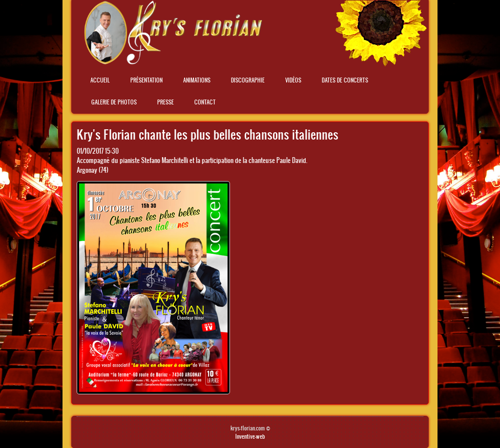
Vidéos (293, 80)
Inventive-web (250, 436)
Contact (205, 102)
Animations (197, 80)
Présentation (146, 80)
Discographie (248, 80)
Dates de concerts (345, 80)
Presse (166, 102)
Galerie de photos (114, 102)
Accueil (100, 80)
